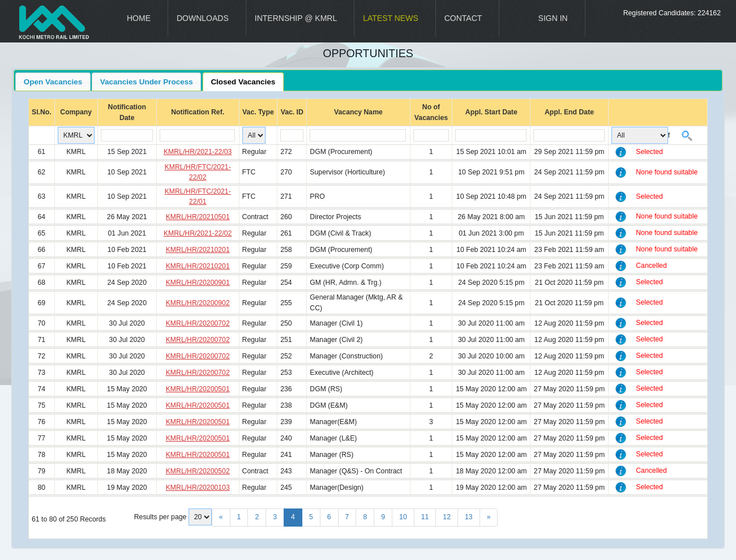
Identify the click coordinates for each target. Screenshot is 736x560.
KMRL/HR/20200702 (198, 323)
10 (403, 517)
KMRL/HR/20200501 (198, 389)
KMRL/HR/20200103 (198, 488)
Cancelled (651, 266)
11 (425, 517)
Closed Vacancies (243, 82)
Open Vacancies (53, 82)
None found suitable (667, 172)
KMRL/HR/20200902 (198, 303)
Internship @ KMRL (296, 18)
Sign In (553, 18)
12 (447, 517)
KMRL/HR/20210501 (198, 217)
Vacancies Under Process (147, 82)
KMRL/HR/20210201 (198, 250)
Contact (463, 18)
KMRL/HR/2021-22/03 (198, 152)
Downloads (203, 18)
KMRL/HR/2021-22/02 (198, 233)
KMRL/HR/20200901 (198, 283)
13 (469, 517)
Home (139, 18)
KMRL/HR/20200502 (198, 471)
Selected (649, 152)
